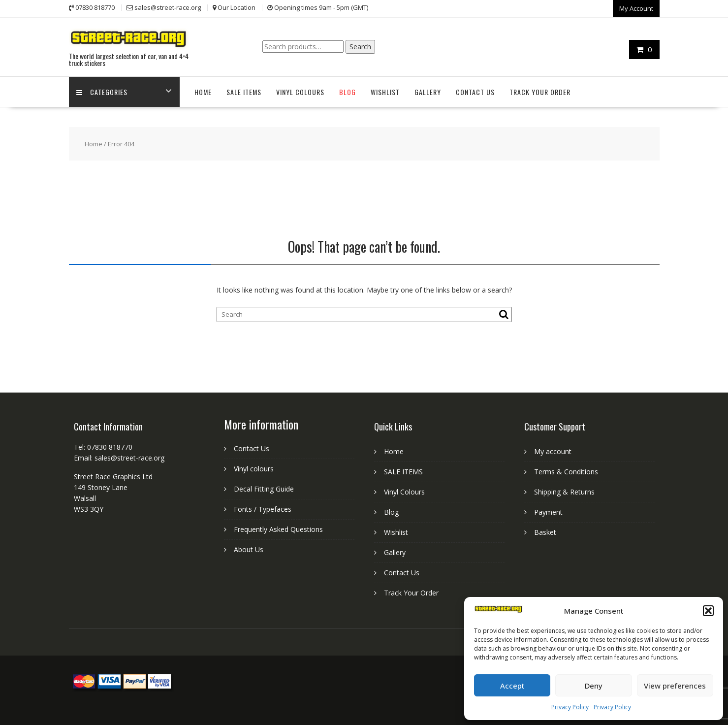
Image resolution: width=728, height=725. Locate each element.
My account (553, 451)
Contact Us (475, 92)
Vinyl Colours (300, 92)
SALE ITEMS (244, 92)
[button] (708, 611)
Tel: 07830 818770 (103, 447)
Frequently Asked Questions (278, 529)
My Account (636, 8)
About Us (249, 549)
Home (203, 92)
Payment (548, 512)
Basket (545, 532)
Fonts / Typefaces (263, 509)
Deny (594, 686)
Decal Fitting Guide (264, 489)
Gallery (428, 92)
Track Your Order (540, 92)
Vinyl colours (254, 469)
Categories (102, 92)
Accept (512, 686)
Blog (348, 92)
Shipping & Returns (564, 492)
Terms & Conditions (566, 472)
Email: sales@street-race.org (119, 458)
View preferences (675, 686)
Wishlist (385, 92)
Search (360, 47)
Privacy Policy (570, 707)
